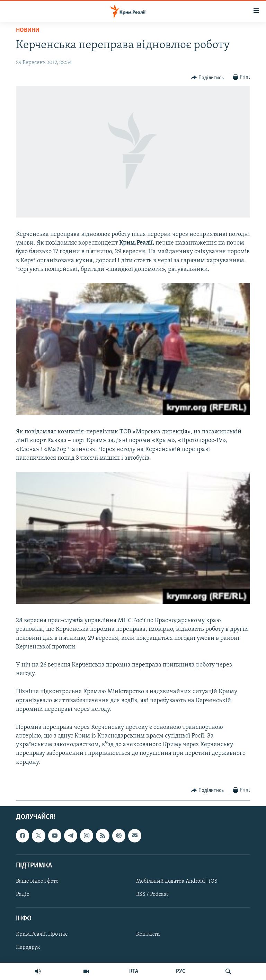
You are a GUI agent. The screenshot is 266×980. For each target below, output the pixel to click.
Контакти (148, 934)
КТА (134, 971)
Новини (28, 30)
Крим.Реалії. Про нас (42, 934)
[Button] (207, 78)
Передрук (28, 947)
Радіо (23, 894)
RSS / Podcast (152, 894)
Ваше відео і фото (37, 881)
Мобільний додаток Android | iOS (177, 881)
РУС (181, 971)
